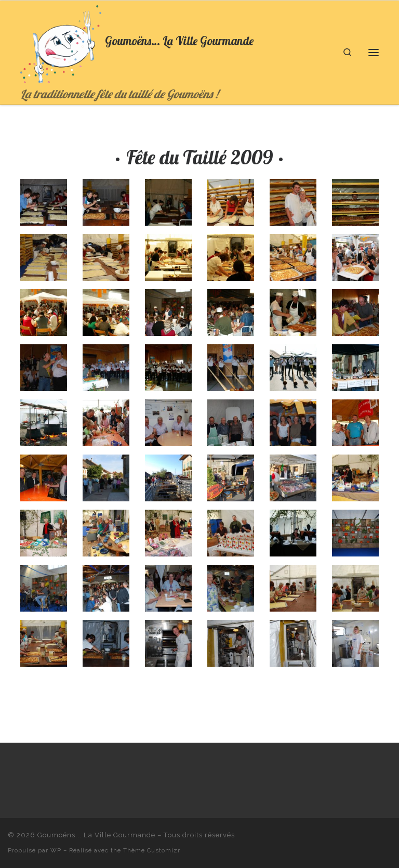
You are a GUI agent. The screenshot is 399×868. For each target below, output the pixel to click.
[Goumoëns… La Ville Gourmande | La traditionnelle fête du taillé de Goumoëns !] (61, 43)
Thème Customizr (152, 850)
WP (56, 850)
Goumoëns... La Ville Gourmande (96, 835)
